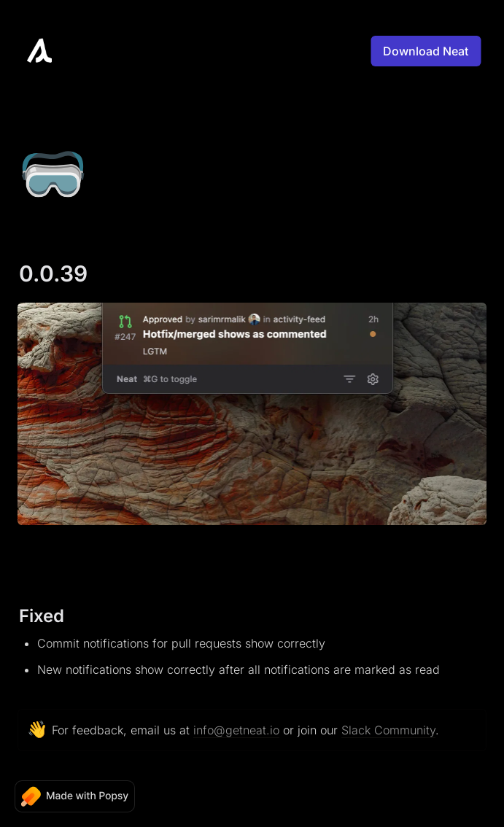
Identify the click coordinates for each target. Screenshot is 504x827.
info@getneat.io (236, 730)
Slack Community (388, 730)
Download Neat (426, 51)
